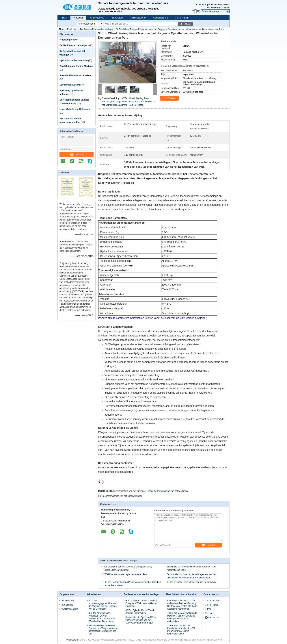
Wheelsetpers (67, 40)
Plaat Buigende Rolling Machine (76, 66)
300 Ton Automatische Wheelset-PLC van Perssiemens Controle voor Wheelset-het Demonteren (102, 617)
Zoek (187, 24)
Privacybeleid (71, 640)
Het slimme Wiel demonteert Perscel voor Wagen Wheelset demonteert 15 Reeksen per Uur (103, 630)
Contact (77, 154)
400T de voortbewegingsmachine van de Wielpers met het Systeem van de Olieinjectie (103, 605)
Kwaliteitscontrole (138, 18)
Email (227, 8)
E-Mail (208, 609)
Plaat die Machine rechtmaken (75, 75)
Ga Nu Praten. (214, 8)
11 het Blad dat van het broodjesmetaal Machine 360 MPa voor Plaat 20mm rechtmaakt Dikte (181, 630)
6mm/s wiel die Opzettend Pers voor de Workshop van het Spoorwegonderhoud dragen (141, 620)
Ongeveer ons (97, 18)
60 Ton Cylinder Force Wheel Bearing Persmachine (192, 582)
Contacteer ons (161, 18)
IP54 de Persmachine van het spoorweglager (120, 496)
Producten (78, 18)
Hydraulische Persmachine (73, 60)
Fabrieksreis (117, 18)
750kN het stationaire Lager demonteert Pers (125, 574)
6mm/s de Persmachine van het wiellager (167, 491)
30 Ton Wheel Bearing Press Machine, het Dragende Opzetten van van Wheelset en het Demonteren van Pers (128, 102)
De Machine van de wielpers (74, 45)
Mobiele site (212, 618)
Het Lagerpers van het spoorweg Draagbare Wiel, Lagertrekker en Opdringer (141, 603)
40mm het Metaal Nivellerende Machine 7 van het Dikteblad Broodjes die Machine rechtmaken (182, 617)
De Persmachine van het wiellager (97, 29)
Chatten (170, 98)
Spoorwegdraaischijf (70, 85)
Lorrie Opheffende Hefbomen (75, 109)
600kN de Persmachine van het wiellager (125, 491)
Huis (64, 18)
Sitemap (209, 613)
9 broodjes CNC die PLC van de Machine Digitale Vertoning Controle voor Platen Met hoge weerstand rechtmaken (182, 605)
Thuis (62, 29)
